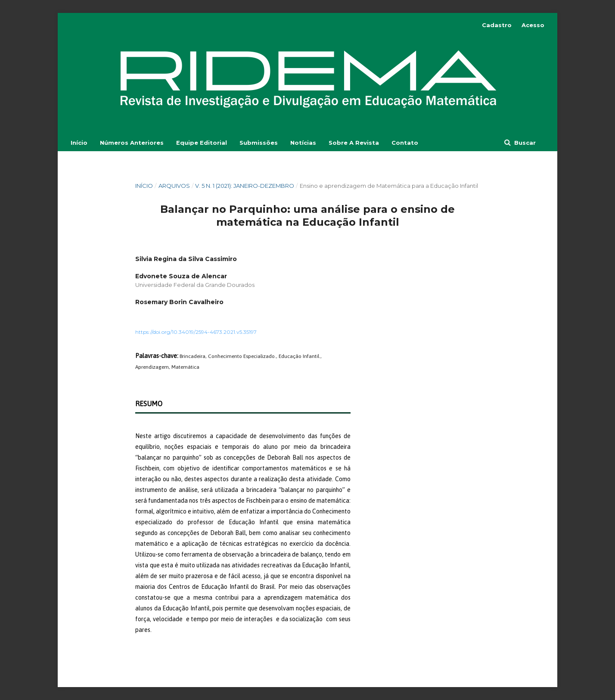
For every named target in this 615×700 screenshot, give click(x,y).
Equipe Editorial (202, 143)
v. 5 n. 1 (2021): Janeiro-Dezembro (245, 186)
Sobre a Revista (354, 143)
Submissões (259, 143)
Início (79, 143)
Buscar (524, 143)
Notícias (303, 143)
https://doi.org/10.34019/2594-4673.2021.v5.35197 (196, 332)
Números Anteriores (132, 143)
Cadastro (497, 25)
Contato (405, 143)
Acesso (533, 25)
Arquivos (174, 186)
